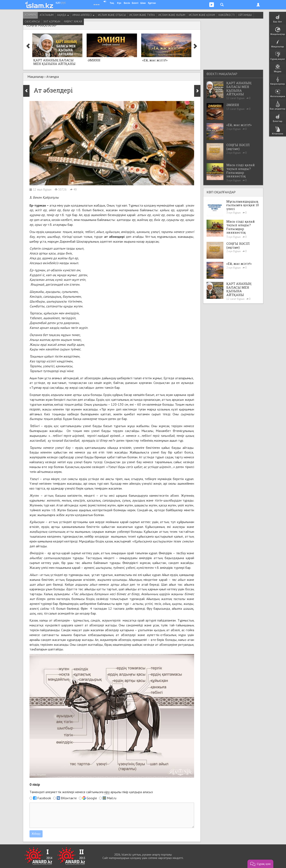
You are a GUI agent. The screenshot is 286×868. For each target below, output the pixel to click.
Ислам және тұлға (142, 15)
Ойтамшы (245, 15)
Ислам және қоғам (202, 15)
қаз (58, 2)
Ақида (63, 15)
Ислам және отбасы (112, 15)
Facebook (44, 798)
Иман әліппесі (83, 15)
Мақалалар (36, 77)
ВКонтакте (69, 798)
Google (92, 798)
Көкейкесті (227, 15)
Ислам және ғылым (172, 15)
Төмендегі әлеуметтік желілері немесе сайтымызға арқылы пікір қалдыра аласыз (91, 792)
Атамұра (30, 15)
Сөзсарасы (32, 22)
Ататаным (47, 15)
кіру (107, 792)
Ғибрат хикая (73, 22)
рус (64, 2)
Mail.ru (112, 798)
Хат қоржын (52, 22)
